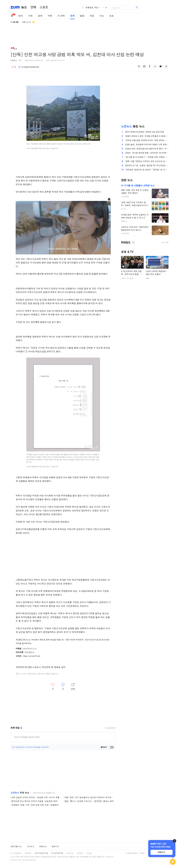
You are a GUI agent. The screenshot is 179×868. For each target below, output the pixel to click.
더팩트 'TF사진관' (127, 278)
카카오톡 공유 (161, 66)
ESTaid (15, 860)
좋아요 (13, 67)
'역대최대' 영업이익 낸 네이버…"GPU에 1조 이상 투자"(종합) (147, 170)
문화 (72, 16)
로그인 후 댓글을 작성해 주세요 (27, 737)
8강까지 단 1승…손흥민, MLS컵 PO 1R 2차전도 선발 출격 (147, 165)
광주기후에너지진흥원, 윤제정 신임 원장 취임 (145, 132)
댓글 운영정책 (111, 728)
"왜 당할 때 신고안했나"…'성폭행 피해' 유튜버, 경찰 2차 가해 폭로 (147, 157)
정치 (21, 16)
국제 (50, 16)
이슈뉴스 (31, 846)
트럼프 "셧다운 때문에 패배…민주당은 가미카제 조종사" (147, 153)
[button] (109, 199)
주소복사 (166, 66)
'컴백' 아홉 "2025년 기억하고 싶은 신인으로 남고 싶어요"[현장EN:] (147, 161)
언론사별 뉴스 (16, 846)
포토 (111, 16)
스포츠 (44, 7)
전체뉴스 (43, 846)
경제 (40, 16)
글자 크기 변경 (139, 66)
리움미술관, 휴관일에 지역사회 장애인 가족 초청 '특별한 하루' (147, 144)
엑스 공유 (155, 66)
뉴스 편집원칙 (16, 853)
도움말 (89, 853)
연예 (33, 7)
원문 (20, 60)
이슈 (102, 16)
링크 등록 (165, 243)
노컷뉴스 (14, 60)
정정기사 (55, 846)
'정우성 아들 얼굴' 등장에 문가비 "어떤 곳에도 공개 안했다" (147, 140)
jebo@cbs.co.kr (30, 648)
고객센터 (80, 853)
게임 (92, 16)
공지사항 (70, 853)
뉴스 (24, 7)
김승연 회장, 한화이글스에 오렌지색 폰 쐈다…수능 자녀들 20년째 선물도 (147, 149)
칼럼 (82, 16)
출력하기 (144, 66)
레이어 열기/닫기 (73, 687)
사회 (30, 16)
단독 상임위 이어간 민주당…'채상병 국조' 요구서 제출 (35, 797)
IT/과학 (61, 16)
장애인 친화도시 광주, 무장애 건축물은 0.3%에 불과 (147, 136)
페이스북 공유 (150, 66)
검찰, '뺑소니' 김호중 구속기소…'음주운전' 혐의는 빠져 (89, 801)
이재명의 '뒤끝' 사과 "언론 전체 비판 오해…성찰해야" (35, 805)
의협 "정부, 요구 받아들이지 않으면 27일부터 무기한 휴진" (89, 797)
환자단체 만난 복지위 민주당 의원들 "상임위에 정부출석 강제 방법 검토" (36, 801)
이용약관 (28, 853)
